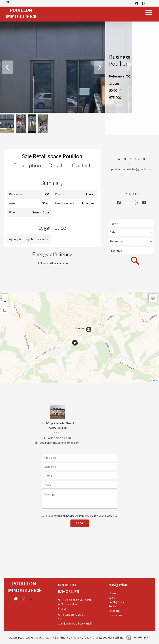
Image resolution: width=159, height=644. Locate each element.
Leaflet (155, 381)
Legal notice (63, 637)
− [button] (5, 302)
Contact (81, 165)
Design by (142, 637)
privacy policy (89, 515)
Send (79, 523)
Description (27, 165)
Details (56, 165)
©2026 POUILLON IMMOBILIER (30, 638)
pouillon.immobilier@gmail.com (131, 169)
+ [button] (5, 297)
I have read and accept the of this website (82, 515)
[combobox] (131, 223)
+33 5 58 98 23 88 (133, 159)
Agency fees (81, 637)
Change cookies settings (108, 637)
